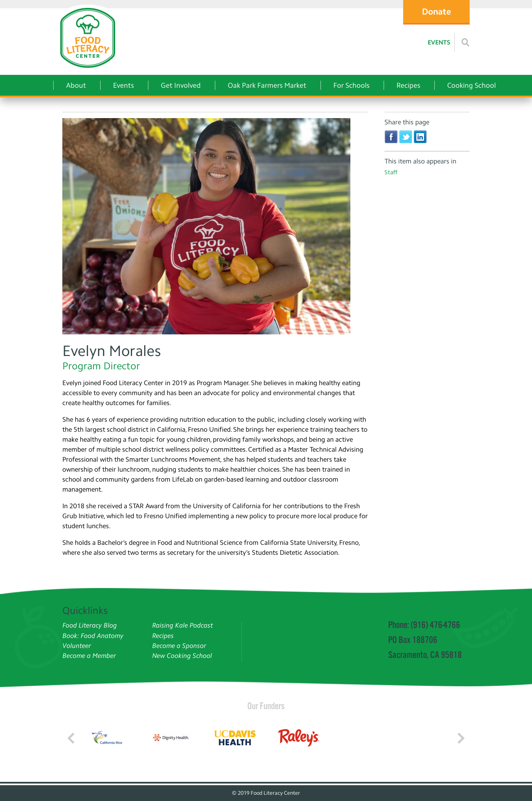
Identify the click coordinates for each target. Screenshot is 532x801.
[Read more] (465, 42)
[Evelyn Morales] (215, 227)
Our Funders (266, 706)
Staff (391, 172)
